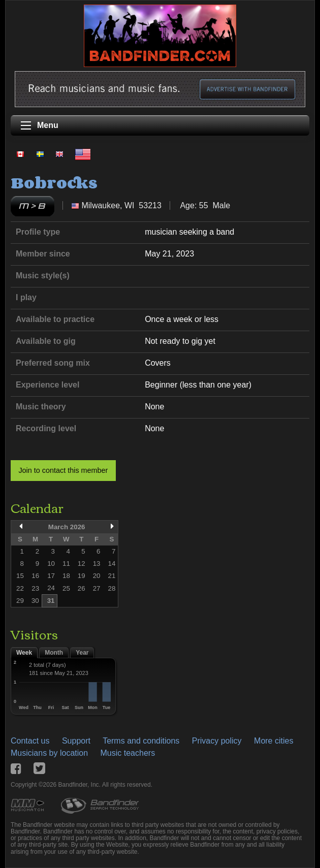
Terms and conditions (141, 741)
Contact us (30, 741)
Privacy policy (217, 741)
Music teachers (128, 753)
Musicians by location (49, 753)
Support (76, 741)
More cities (274, 741)
